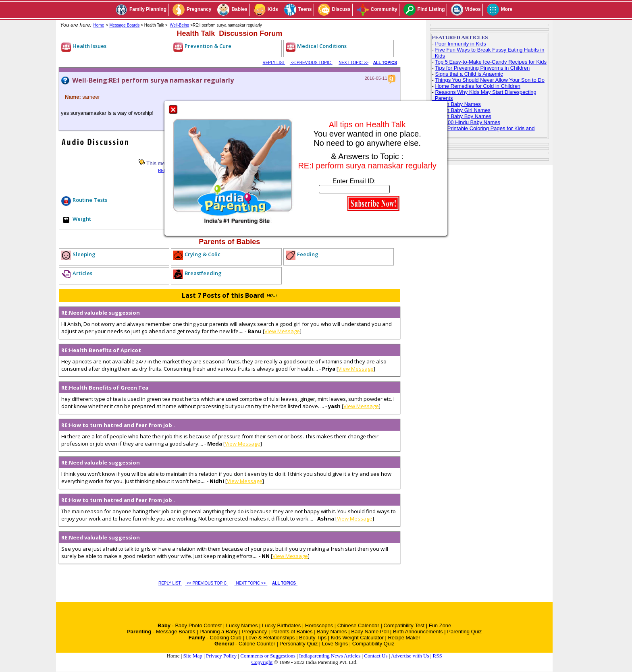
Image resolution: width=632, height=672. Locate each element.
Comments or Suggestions (268, 656)
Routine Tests (90, 200)
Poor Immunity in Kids (460, 44)
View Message (282, 331)
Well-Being (179, 25)
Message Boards (124, 25)
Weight (82, 219)
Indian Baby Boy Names (463, 116)
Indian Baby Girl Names (463, 110)
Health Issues (89, 46)
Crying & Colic (203, 254)
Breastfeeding (203, 273)
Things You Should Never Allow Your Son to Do (490, 80)
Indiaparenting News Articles (330, 656)
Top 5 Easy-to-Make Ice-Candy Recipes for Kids (491, 62)
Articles (82, 273)
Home (99, 25)
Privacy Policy (221, 656)
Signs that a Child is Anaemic (469, 74)
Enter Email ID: (354, 181)
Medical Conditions (322, 46)
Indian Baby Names (458, 104)
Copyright (262, 662)
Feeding (308, 254)
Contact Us (376, 656)
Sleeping (84, 254)
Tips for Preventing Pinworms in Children (482, 68)
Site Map (193, 656)
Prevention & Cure (208, 46)
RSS (438, 656)
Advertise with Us (410, 656)
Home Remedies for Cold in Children (478, 86)
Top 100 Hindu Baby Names (468, 122)
